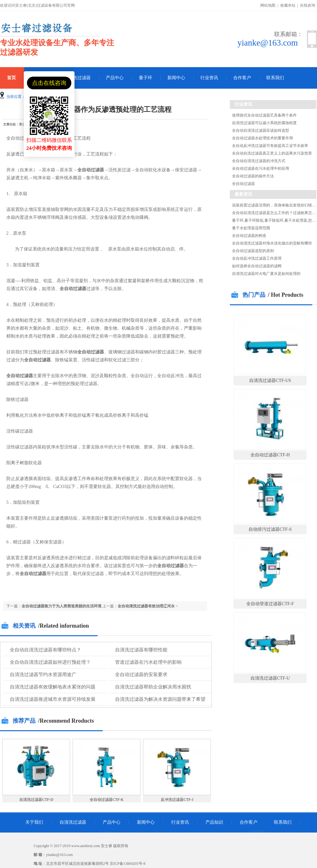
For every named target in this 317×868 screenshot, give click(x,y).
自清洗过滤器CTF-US (270, 380)
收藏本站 (288, 5)
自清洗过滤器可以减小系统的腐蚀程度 (264, 123)
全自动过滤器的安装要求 (141, 675)
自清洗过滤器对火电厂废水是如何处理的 (266, 274)
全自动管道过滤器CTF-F (270, 604)
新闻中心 (176, 78)
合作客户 (242, 78)
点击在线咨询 (49, 83)
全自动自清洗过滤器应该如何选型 (261, 130)
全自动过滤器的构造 (249, 236)
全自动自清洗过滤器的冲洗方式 (259, 161)
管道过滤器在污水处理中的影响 (148, 662)
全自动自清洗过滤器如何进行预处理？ (50, 662)
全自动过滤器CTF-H (270, 455)
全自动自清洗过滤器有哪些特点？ (45, 650)
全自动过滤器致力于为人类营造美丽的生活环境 (61, 606)
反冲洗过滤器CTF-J (177, 800)
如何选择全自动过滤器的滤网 (257, 266)
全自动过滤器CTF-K (107, 800)
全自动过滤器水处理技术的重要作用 (262, 138)
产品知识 (214, 822)
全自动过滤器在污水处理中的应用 (261, 168)
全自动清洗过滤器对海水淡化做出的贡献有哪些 (272, 243)
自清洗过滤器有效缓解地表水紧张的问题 (53, 687)
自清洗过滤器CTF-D (36, 800)
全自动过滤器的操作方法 (253, 176)
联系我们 (275, 78)
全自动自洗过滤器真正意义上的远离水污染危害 (272, 153)
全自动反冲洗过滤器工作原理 (257, 258)
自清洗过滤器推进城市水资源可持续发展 (53, 699)
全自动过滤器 (243, 184)
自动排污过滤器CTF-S (270, 529)
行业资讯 (209, 78)
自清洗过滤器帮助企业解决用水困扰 (153, 687)
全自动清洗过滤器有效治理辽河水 (146, 606)
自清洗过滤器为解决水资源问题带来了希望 (160, 699)
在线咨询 (307, 5)
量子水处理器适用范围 (251, 228)
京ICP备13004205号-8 (128, 864)
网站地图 (268, 5)
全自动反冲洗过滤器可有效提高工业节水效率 (270, 146)
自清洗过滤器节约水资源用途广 (43, 675)
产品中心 (115, 78)
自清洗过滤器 (77, 78)
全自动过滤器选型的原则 (253, 251)
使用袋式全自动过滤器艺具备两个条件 (264, 115)
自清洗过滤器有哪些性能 (141, 650)
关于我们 (34, 822)
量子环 (146, 78)
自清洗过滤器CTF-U (270, 678)
